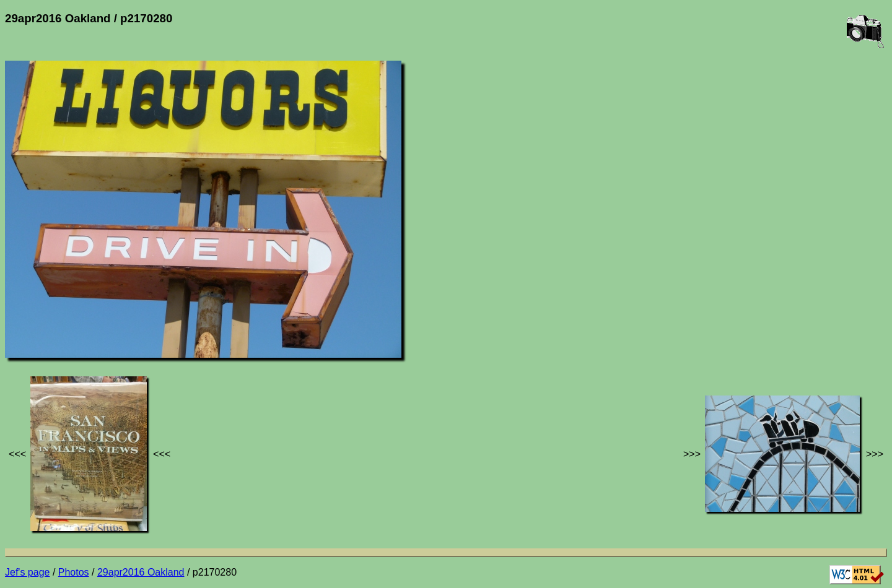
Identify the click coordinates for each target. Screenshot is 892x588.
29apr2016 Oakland (141, 572)
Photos (74, 572)
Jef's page (27, 572)
